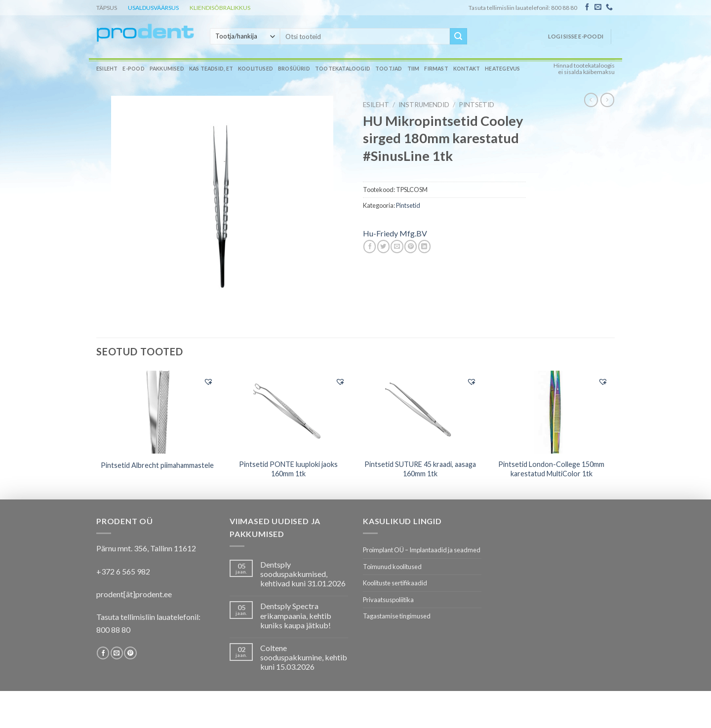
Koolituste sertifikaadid (395, 583)
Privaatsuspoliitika (388, 600)
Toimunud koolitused (392, 567)
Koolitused (256, 69)
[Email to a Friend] (397, 246)
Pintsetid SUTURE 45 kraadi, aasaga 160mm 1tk (420, 469)
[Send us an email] (598, 7)
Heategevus (502, 69)
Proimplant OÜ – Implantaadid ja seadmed (422, 550)
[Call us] (609, 7)
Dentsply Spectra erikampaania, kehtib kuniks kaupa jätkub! (296, 615)
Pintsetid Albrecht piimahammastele (157, 465)
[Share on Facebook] (370, 246)
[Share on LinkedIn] (424, 246)
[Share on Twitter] (383, 246)
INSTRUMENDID (424, 105)
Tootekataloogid (343, 69)
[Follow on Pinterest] (130, 653)
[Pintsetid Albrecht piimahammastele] (157, 412)
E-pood (133, 69)
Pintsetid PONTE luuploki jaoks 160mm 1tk (288, 469)
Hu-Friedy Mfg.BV (395, 233)
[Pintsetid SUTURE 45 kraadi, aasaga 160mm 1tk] (420, 412)
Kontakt (467, 69)
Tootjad (389, 69)
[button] (208, 382)
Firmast (436, 69)
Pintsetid (476, 105)
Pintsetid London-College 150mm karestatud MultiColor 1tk (551, 469)
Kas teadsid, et (211, 69)
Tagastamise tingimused (397, 616)
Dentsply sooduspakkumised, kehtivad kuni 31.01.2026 (303, 574)
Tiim (414, 69)
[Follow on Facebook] (587, 7)
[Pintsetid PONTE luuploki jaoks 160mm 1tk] (289, 412)
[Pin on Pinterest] (411, 246)
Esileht (107, 69)
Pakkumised (167, 69)
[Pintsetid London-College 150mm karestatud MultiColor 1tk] (552, 412)
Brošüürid (294, 69)
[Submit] (458, 37)
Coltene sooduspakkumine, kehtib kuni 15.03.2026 (304, 657)
